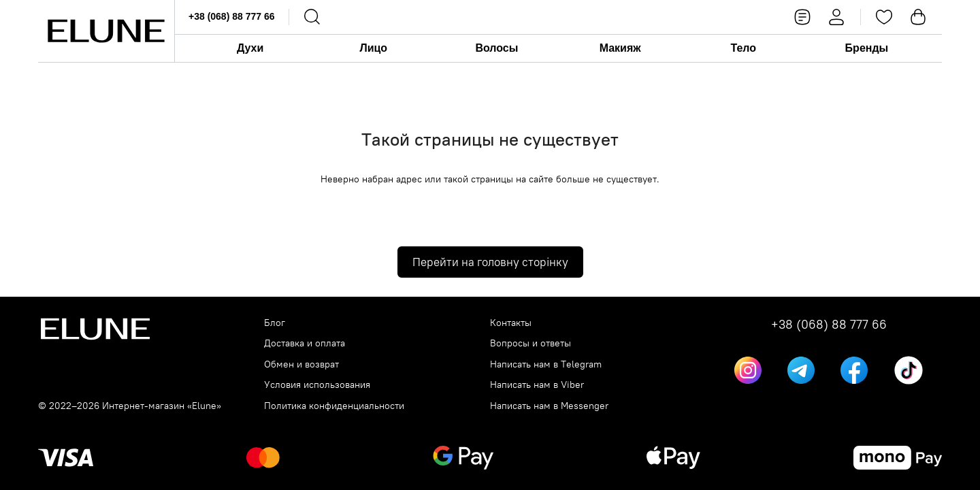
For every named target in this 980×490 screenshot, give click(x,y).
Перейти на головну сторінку (490, 262)
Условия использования (317, 385)
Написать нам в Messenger (549, 406)
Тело (743, 48)
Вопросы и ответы (530, 343)
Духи (250, 48)
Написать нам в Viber (537, 385)
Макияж (620, 48)
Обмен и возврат (301, 364)
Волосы (496, 48)
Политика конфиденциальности (334, 406)
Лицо (373, 48)
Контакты (511, 323)
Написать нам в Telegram (546, 364)
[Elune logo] (106, 31)
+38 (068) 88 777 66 (232, 16)
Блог (275, 323)
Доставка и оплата (305, 343)
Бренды (867, 48)
